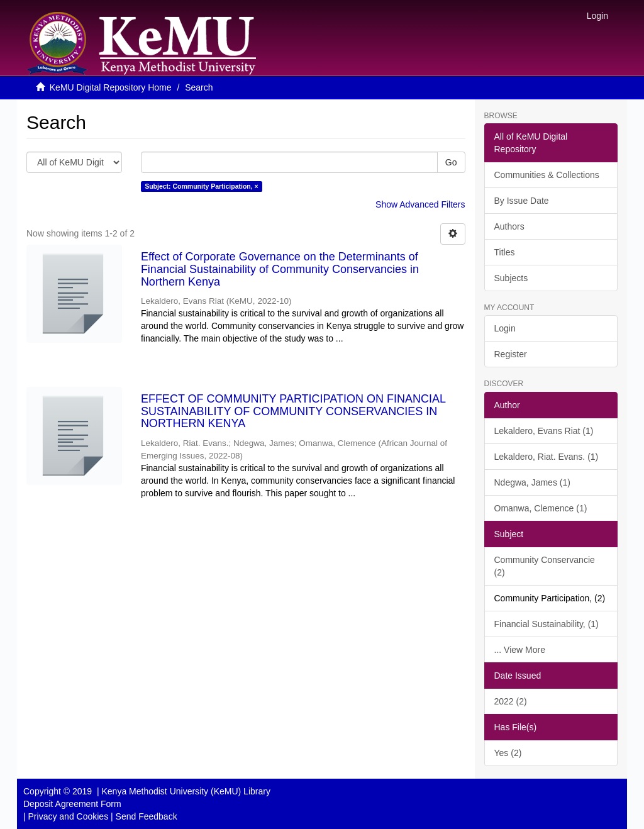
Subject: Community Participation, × (202, 186)
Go (451, 162)
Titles (505, 252)
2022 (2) (511, 701)
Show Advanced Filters (420, 204)
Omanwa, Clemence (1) (541, 508)
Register (511, 354)
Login (505, 328)
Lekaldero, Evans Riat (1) (544, 431)
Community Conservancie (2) (545, 566)
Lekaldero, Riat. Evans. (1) (547, 457)
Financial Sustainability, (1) (547, 624)
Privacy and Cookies (69, 816)
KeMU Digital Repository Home (111, 87)
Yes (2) (508, 753)
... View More (520, 650)
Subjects (511, 278)
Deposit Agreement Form (72, 804)
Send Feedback (147, 816)
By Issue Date (522, 201)
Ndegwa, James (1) (532, 482)
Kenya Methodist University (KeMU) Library (186, 791)
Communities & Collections (547, 175)
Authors (509, 226)
